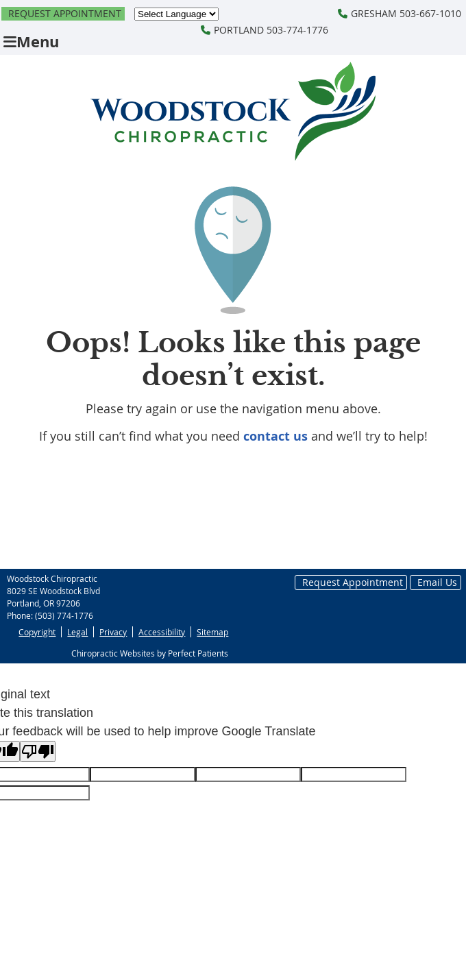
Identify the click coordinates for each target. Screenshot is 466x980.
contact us (275, 436)
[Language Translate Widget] (176, 14)
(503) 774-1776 (64, 615)
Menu (31, 41)
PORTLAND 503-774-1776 (265, 30)
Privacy (113, 632)
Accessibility (162, 632)
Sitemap (212, 632)
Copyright (37, 632)
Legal (77, 632)
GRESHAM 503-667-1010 (400, 13)
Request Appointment (65, 13)
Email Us (437, 582)
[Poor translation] (38, 751)
